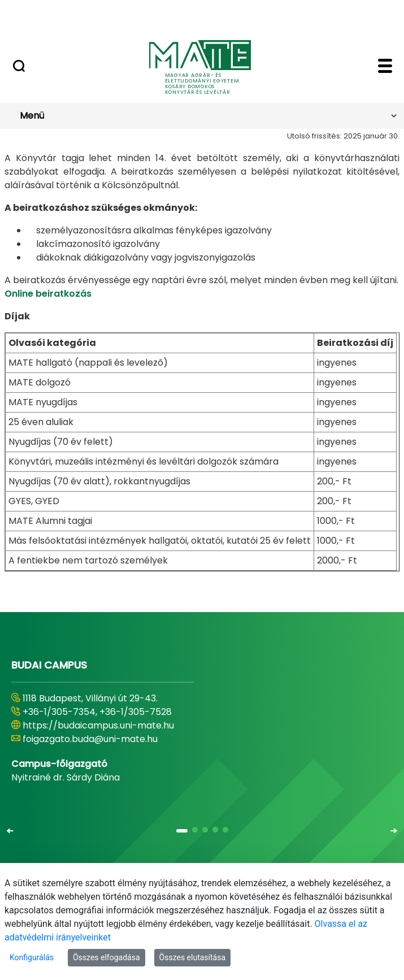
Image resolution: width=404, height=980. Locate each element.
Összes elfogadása (107, 957)
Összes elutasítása (193, 957)
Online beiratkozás (48, 294)
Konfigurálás (32, 957)
